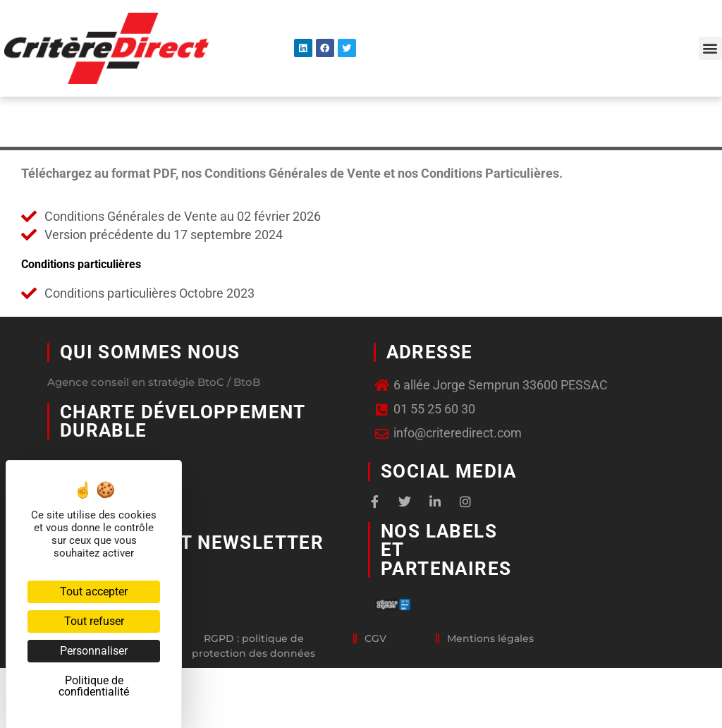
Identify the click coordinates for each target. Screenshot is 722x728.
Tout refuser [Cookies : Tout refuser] (94, 621)
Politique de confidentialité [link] (94, 686)
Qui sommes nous (150, 399)
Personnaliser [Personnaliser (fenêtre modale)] (94, 651)
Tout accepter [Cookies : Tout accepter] (94, 591)
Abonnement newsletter (192, 588)
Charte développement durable (183, 467)
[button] (710, 48)
